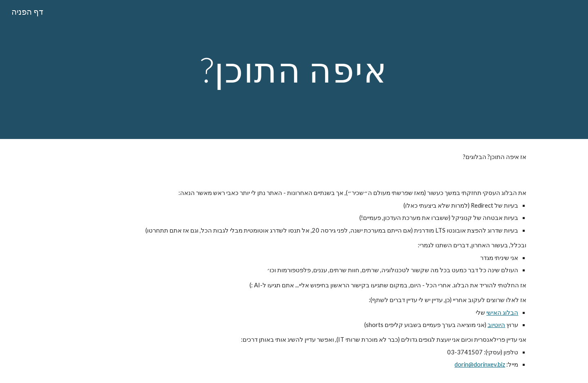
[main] (294, 69)
